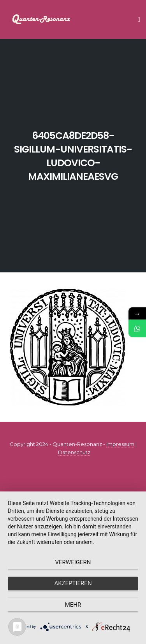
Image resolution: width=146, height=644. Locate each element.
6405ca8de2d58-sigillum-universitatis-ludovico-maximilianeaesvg (73, 156)
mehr (73, 605)
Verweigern (73, 562)
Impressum (120, 444)
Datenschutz (74, 452)
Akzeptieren (73, 583)
